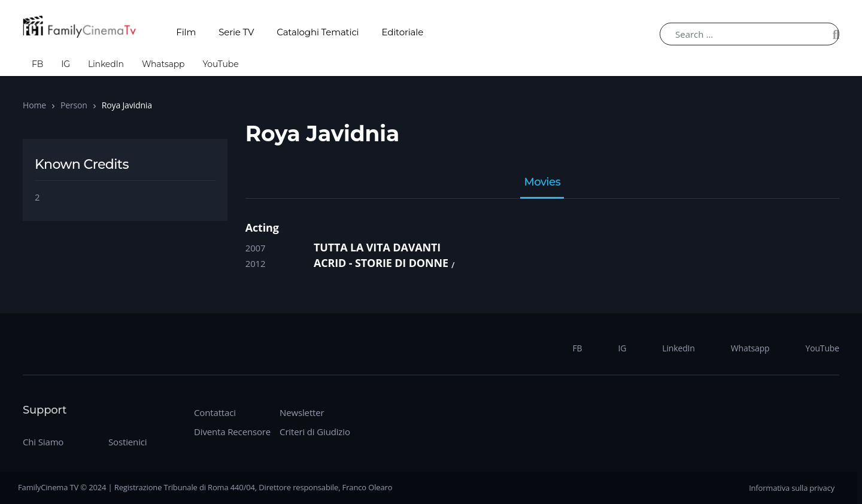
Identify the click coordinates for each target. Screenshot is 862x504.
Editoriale (403, 32)
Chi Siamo (43, 442)
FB (37, 64)
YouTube (220, 64)
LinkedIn (106, 64)
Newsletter (302, 412)
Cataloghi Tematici (318, 32)
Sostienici (128, 442)
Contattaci (215, 412)
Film (186, 32)
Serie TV (236, 32)
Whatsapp (163, 64)
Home (34, 105)
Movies (542, 183)
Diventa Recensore (232, 432)
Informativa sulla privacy (792, 488)
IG (66, 64)
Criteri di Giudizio (315, 432)
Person (74, 105)
